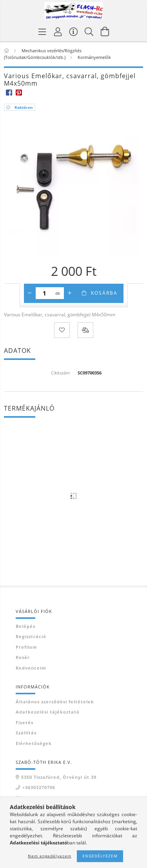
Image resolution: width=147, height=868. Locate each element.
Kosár (23, 657)
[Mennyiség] (44, 293)
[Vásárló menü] (74, 31)
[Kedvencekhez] (62, 330)
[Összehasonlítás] (85, 330)
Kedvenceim (31, 668)
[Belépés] (58, 31)
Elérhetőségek (34, 743)
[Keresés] (89, 31)
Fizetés (24, 722)
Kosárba (104, 293)
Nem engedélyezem (50, 856)
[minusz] (30, 293)
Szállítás (26, 733)
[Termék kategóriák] (42, 31)
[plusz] (70, 293)
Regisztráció (31, 636)
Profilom (26, 647)
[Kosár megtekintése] (105, 31)
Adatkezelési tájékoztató (48, 712)
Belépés (25, 626)
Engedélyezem (100, 856)
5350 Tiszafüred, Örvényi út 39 (59, 777)
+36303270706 (39, 787)
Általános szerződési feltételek (55, 702)
